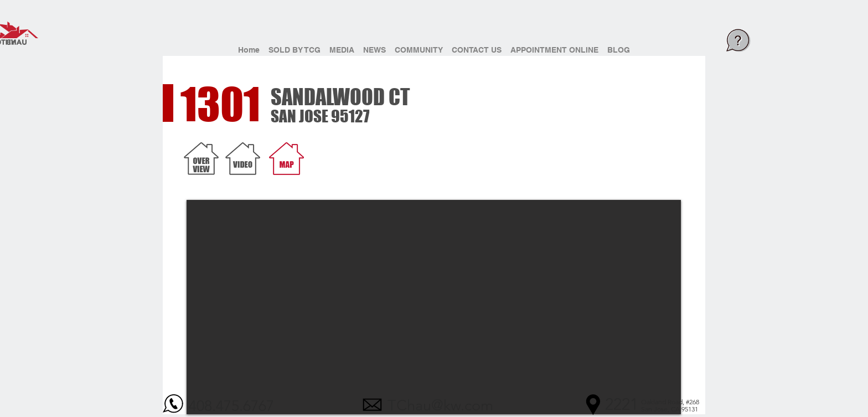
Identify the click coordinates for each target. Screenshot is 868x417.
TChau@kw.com (440, 405)
